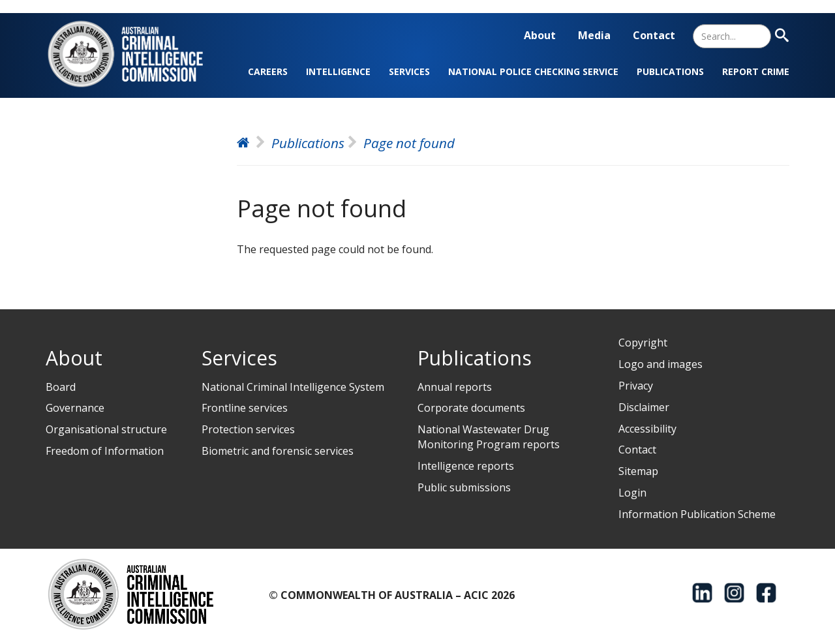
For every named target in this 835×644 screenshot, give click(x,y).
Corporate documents (471, 408)
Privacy (636, 386)
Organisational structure (106, 429)
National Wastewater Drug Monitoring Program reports (489, 437)
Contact (654, 35)
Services (409, 71)
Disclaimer (644, 407)
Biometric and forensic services (278, 451)
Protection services (248, 429)
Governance (75, 408)
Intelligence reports (466, 466)
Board (61, 387)
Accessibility (647, 429)
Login (632, 493)
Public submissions (464, 487)
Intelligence (338, 71)
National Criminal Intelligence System (293, 387)
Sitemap (638, 471)
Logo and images (660, 364)
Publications (670, 71)
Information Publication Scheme (697, 514)
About (540, 35)
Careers (268, 71)
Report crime (756, 71)
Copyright (643, 343)
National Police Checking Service (533, 71)
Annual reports (455, 387)
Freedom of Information (105, 451)
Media (594, 35)
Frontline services (245, 408)
